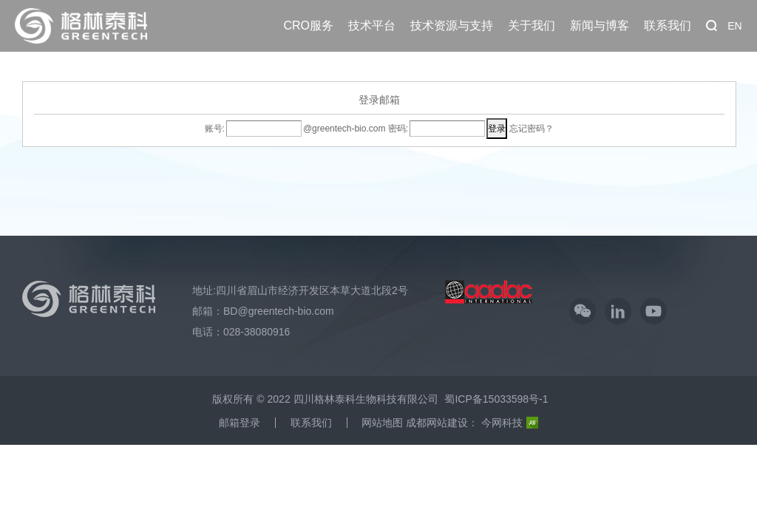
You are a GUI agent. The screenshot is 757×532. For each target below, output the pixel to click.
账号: (215, 129)
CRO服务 (308, 16)
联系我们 (668, 16)
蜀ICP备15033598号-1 (496, 399)
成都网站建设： (442, 423)
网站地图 (382, 423)
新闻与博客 (600, 16)
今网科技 (510, 423)
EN (734, 26)
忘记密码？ (532, 129)
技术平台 (372, 16)
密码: (397, 129)
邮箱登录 (240, 423)
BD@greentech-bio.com (279, 311)
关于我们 (532, 16)
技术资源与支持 (452, 16)
